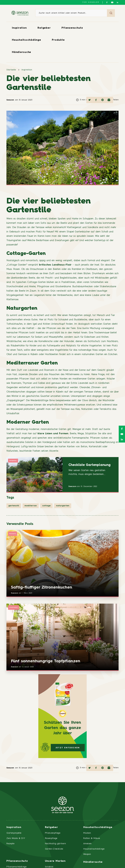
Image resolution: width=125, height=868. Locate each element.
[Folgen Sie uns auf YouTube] (112, 2)
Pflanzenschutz (72, 28)
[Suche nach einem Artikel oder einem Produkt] (71, 13)
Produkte (58, 40)
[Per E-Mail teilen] (109, 100)
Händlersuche (22, 52)
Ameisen (87, 844)
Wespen (87, 854)
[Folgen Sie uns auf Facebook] (107, 2)
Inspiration (19, 28)
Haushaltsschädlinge (26, 40)
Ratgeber (44, 28)
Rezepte (13, 534)
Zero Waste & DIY (16, 838)
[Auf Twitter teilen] (90, 100)
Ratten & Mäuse (92, 838)
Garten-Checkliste (54, 849)
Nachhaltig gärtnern (55, 844)
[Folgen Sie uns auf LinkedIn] (118, 2)
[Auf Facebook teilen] (96, 100)
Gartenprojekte (14, 833)
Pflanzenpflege (53, 833)
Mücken (87, 833)
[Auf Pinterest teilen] (102, 100)
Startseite (11, 70)
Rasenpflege (51, 838)
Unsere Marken (55, 861)
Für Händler (91, 2)
